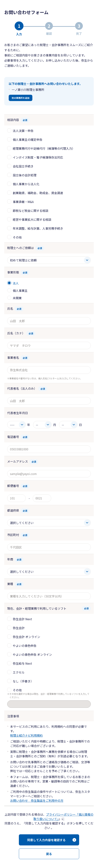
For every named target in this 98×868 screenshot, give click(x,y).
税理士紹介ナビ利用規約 (26, 735)
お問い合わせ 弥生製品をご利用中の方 (37, 800)
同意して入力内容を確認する (46, 840)
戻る (49, 854)
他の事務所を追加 (21, 98)
